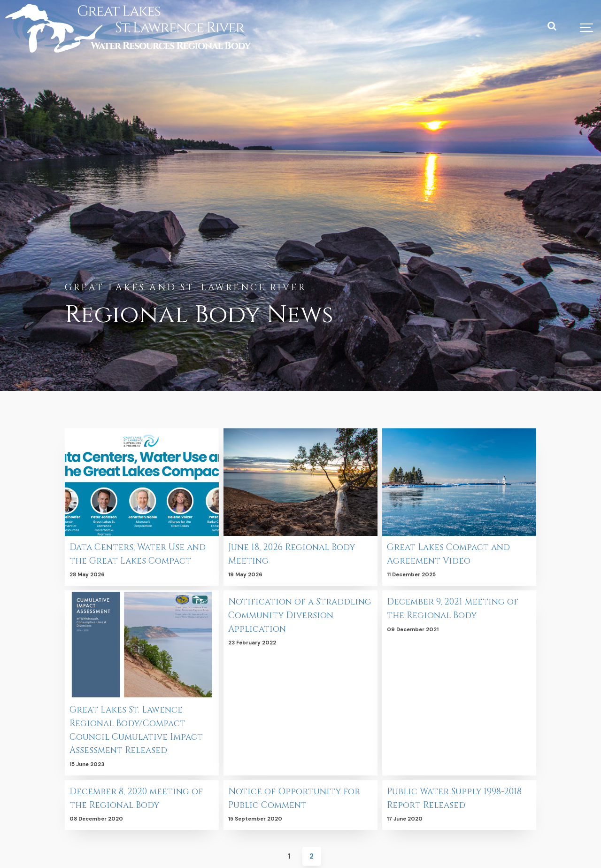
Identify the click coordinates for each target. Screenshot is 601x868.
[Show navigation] (587, 28)
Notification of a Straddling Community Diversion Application (288, 615)
